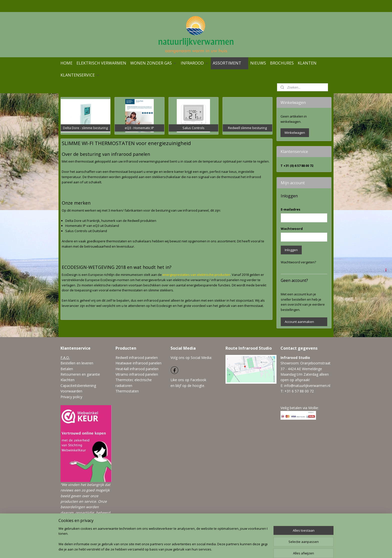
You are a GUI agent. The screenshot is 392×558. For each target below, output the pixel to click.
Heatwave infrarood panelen (138, 363)
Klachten (67, 380)
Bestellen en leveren (77, 363)
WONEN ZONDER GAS (153, 63)
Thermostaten (127, 391)
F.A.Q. (65, 358)
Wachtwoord (292, 229)
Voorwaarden (71, 391)
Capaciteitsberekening (78, 386)
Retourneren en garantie (80, 374)
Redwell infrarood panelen (137, 358)
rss (193, 549)
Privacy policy (71, 397)
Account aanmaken (299, 322)
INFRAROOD (195, 63)
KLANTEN (307, 63)
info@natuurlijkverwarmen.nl (307, 386)
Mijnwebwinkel (255, 549)
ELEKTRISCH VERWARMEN (101, 63)
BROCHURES (282, 63)
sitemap (182, 549)
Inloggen (291, 250)
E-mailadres (290, 209)
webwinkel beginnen (212, 549)
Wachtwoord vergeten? (298, 262)
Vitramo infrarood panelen (137, 374)
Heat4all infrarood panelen (137, 369)
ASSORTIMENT (229, 63)
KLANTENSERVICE (80, 75)
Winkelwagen (295, 133)
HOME (66, 63)
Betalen (67, 369)
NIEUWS (258, 63)
